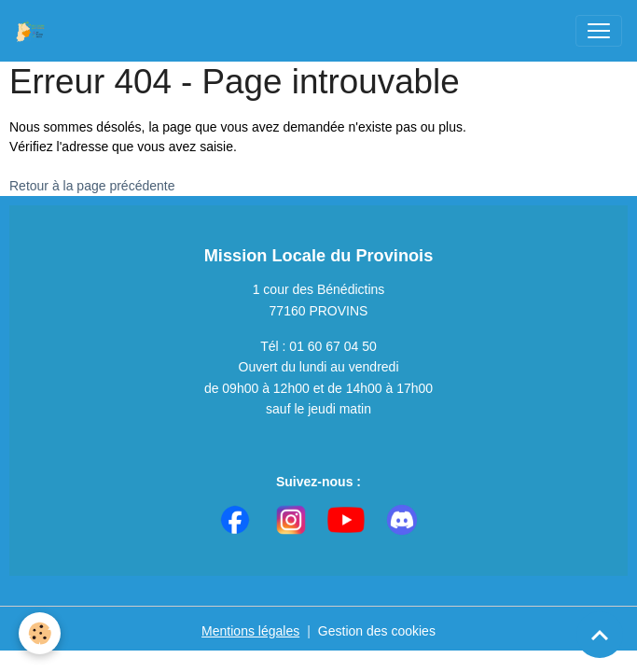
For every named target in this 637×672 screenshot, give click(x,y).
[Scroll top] (600, 635)
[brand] (35, 31)
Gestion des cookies (377, 631)
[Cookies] (40, 633)
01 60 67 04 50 (332, 346)
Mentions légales (250, 631)
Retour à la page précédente (92, 186)
